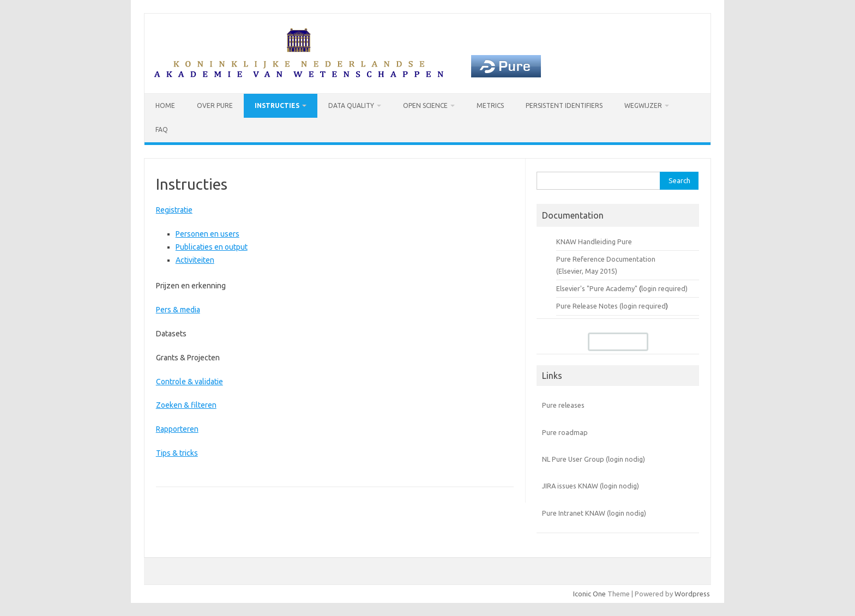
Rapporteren (177, 429)
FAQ (162, 129)
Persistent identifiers (564, 105)
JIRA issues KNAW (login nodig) (591, 486)
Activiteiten (195, 260)
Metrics (490, 105)
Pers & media (178, 310)
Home (165, 105)
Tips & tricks (177, 453)
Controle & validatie (189, 382)
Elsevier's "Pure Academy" (597, 288)
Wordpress (692, 594)
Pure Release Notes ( (589, 306)
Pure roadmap (565, 432)
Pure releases (563, 405)
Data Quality (351, 105)
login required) (664, 288)
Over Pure (215, 105)
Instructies (277, 105)
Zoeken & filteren (186, 405)
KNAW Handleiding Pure (594, 241)
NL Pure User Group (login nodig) (594, 459)
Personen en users (207, 234)
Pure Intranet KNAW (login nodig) (594, 513)
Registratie (174, 210)
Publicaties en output (212, 247)
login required (644, 306)
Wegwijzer (643, 105)
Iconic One (589, 594)
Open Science (425, 105)
